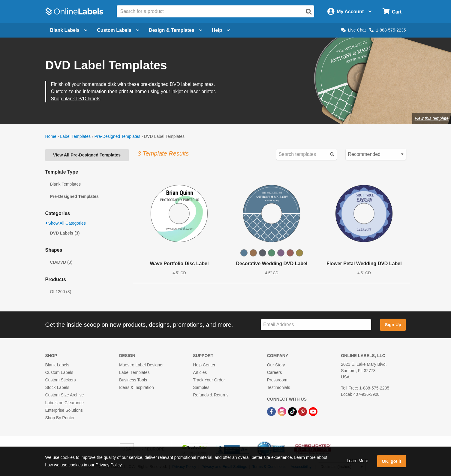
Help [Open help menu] (221, 30)
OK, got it (391, 461)
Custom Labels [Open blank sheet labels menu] (118, 30)
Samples (201, 387)
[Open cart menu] (392, 12)
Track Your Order (209, 380)
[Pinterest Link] (303, 411)
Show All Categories (66, 223)
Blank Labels (57, 365)
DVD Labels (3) (65, 233)
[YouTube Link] (313, 411)
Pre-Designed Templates (117, 136)
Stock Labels (57, 387)
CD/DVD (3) (61, 262)
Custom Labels (59, 372)
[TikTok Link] (293, 411)
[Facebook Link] (272, 411)
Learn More (357, 461)
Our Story (276, 365)
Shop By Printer (60, 418)
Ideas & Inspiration (137, 387)
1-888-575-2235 (388, 30)
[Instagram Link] (283, 411)
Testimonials (279, 387)
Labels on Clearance (65, 403)
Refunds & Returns (211, 395)
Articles (200, 372)
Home (51, 136)
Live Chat (353, 30)
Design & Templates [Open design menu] (176, 30)
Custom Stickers (61, 380)
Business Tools (133, 380)
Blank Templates (65, 184)
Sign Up (393, 325)
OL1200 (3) (61, 292)
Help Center (204, 365)
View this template (432, 118)
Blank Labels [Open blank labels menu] (69, 30)
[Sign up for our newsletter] (316, 325)
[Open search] (309, 12)
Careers (275, 372)
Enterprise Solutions (64, 410)
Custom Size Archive (65, 395)
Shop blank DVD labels (76, 99)
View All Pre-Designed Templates (87, 155)
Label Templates (75, 136)
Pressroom (277, 380)
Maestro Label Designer (141, 365)
